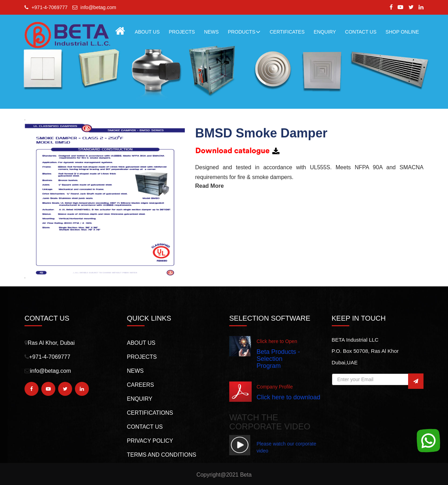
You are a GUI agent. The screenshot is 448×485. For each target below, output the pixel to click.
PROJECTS (182, 32)
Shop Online (402, 32)
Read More (210, 186)
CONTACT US (361, 32)
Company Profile (275, 387)
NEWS (211, 32)
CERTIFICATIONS (150, 413)
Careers (141, 385)
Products (244, 32)
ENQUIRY (325, 32)
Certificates (287, 32)
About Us (147, 32)
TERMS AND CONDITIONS (162, 455)
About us (141, 343)
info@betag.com (94, 7)
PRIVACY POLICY (150, 441)
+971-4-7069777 (46, 7)
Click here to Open (277, 341)
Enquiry (140, 399)
